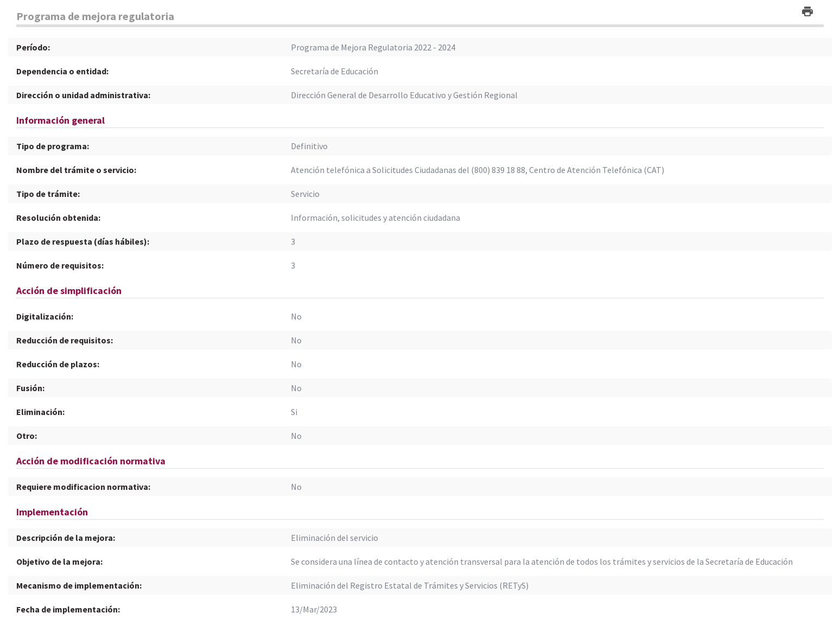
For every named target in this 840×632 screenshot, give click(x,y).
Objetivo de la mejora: (59, 561)
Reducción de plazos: (58, 364)
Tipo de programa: (53, 146)
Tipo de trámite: (48, 194)
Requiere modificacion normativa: (83, 487)
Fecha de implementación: (68, 609)
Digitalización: (45, 316)
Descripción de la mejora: (66, 538)
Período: (33, 47)
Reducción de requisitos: (65, 340)
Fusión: (30, 388)
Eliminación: (40, 412)
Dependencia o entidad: (62, 71)
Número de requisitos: (60, 265)
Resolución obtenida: (58, 218)
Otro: (27, 436)
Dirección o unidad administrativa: (83, 95)
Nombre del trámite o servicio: (76, 170)
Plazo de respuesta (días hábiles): (83, 241)
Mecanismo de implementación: (79, 585)
